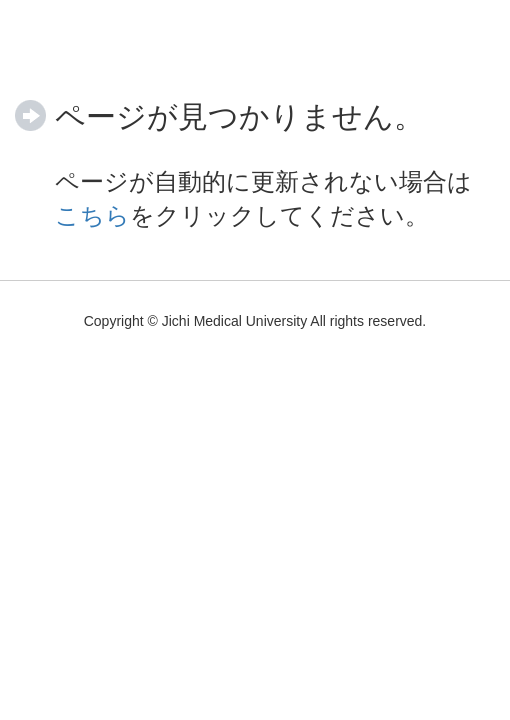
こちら (92, 215)
